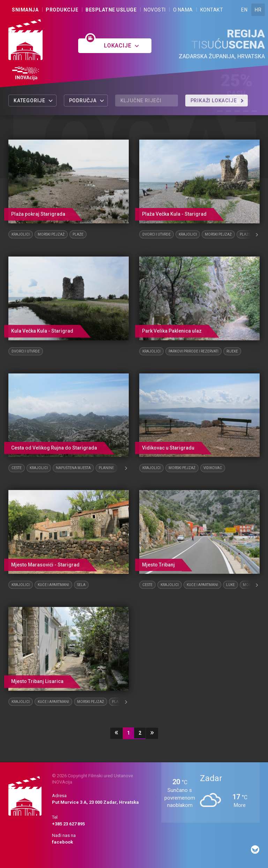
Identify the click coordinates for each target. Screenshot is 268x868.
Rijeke (232, 351)
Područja (87, 101)
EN (244, 10)
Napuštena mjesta (73, 468)
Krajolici (21, 234)
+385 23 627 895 (68, 824)
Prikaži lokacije (217, 101)
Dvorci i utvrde (157, 234)
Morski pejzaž (51, 234)
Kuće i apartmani (53, 585)
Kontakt (212, 10)
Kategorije (33, 101)
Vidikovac (213, 468)
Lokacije (122, 46)
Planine (106, 468)
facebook (62, 842)
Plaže (78, 234)
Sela (81, 585)
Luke (230, 585)
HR (258, 10)
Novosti (155, 10)
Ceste (17, 468)
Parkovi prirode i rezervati (193, 351)
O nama (183, 10)
